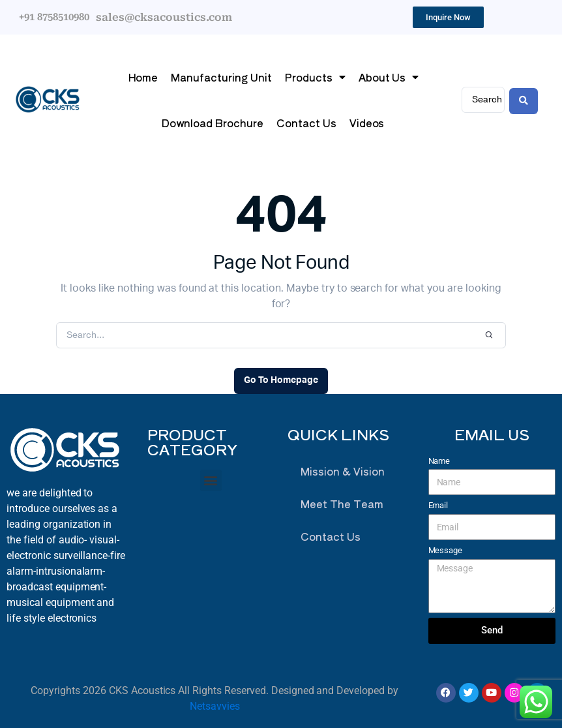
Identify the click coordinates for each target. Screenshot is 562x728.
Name (439, 461)
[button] (211, 480)
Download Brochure (213, 123)
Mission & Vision (343, 471)
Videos (367, 123)
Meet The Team (342, 504)
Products (315, 77)
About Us (389, 77)
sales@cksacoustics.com (164, 17)
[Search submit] (524, 100)
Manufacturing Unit (221, 77)
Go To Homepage (281, 380)
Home (143, 77)
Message (446, 550)
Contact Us (306, 123)
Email (438, 505)
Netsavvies (215, 706)
